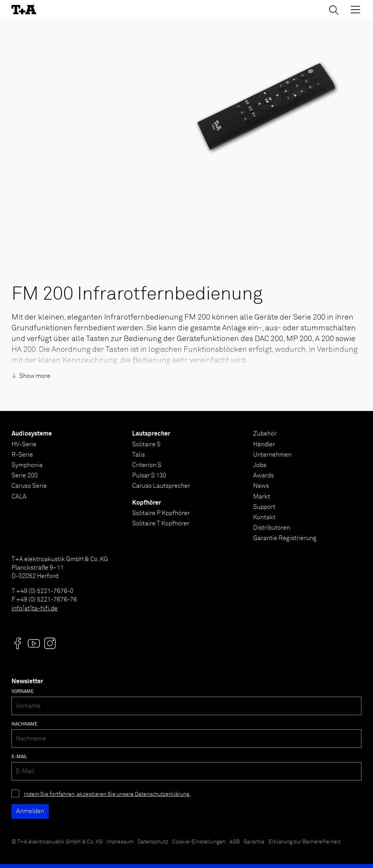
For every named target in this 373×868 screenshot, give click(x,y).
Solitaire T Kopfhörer (161, 523)
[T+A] (24, 10)
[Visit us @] (18, 643)
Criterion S (147, 465)
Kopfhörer (147, 503)
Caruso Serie (29, 486)
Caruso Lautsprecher (161, 486)
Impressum (120, 842)
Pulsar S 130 (149, 475)
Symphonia (27, 465)
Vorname (23, 692)
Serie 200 (25, 475)
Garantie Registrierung (285, 538)
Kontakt (264, 517)
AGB (235, 842)
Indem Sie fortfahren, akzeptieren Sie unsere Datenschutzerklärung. (107, 794)
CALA (19, 497)
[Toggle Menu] (355, 10)
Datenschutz (153, 842)
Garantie (254, 842)
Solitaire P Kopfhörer (161, 513)
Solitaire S (146, 444)
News (261, 486)
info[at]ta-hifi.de (35, 608)
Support (264, 507)
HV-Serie (24, 444)
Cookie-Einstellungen (199, 842)
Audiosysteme (32, 434)
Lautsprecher (151, 434)
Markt (262, 497)
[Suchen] (334, 10)
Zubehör (265, 434)
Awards (264, 475)
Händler (264, 444)
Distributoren (272, 528)
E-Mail (19, 757)
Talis (138, 455)
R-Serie (22, 455)
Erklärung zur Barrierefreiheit (304, 842)
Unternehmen (272, 455)
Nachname (25, 724)
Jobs (260, 465)
